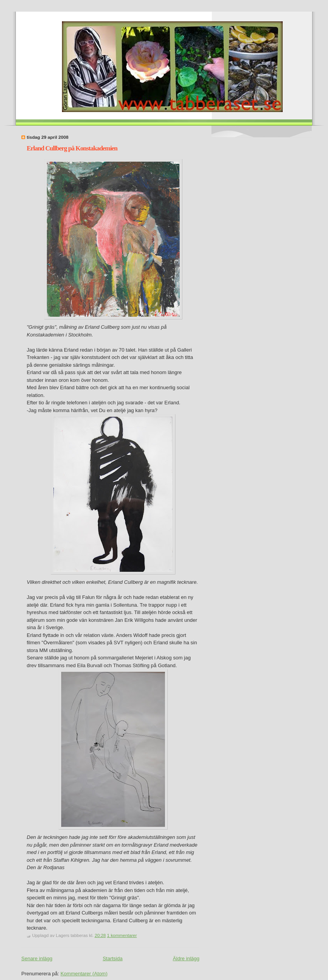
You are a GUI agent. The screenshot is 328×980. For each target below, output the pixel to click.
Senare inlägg (37, 958)
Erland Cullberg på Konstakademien (72, 148)
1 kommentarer (122, 935)
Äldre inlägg (186, 958)
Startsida (112, 958)
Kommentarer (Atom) (84, 974)
